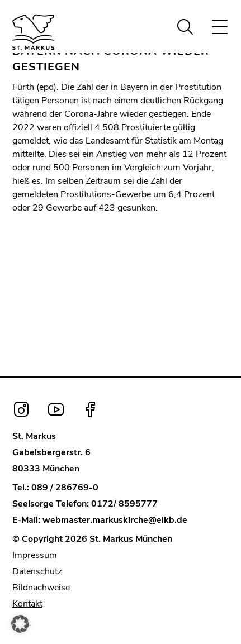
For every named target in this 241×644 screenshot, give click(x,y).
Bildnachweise (41, 588)
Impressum (35, 555)
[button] (20, 624)
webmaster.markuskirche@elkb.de (115, 520)
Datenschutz (37, 571)
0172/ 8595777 (124, 504)
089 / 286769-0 (65, 488)
